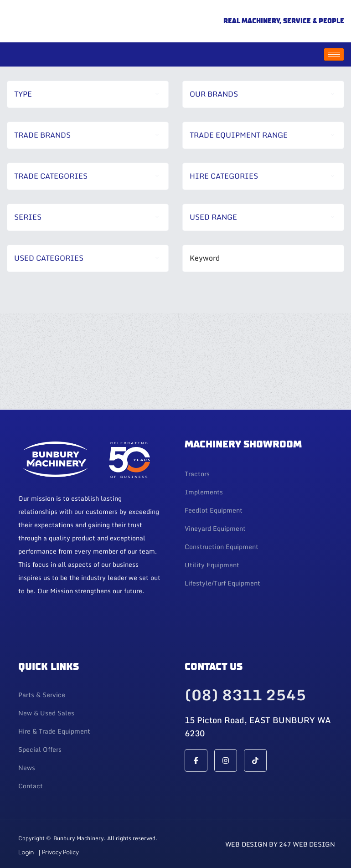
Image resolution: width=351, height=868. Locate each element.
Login (26, 853)
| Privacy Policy (58, 853)
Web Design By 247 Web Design (280, 844)
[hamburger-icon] (334, 54)
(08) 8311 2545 (245, 695)
